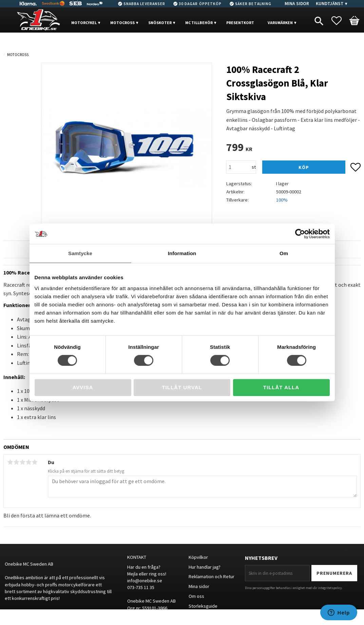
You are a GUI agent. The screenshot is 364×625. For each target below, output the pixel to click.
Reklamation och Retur (212, 576)
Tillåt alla (281, 387)
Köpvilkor (198, 557)
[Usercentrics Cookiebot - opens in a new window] (300, 234)
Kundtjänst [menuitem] (330, 4)
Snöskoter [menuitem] (160, 23)
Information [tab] (182, 253)
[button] (340, 21)
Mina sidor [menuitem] (297, 4)
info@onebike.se (145, 581)
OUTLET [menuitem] (86, 43)
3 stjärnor (22, 462)
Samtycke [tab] (80, 253)
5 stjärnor (35, 462)
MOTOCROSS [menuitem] (122, 23)
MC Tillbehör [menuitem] (199, 23)
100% (282, 200)
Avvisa (83, 387)
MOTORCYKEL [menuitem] (84, 23)
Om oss (196, 596)
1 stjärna (10, 462)
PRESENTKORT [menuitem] (240, 23)
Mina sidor (199, 586)
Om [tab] (284, 253)
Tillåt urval (182, 387)
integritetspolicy (330, 588)
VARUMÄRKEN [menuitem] (280, 23)
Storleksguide (203, 606)
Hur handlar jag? (205, 567)
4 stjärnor (28, 462)
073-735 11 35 (141, 587)
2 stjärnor (16, 462)
